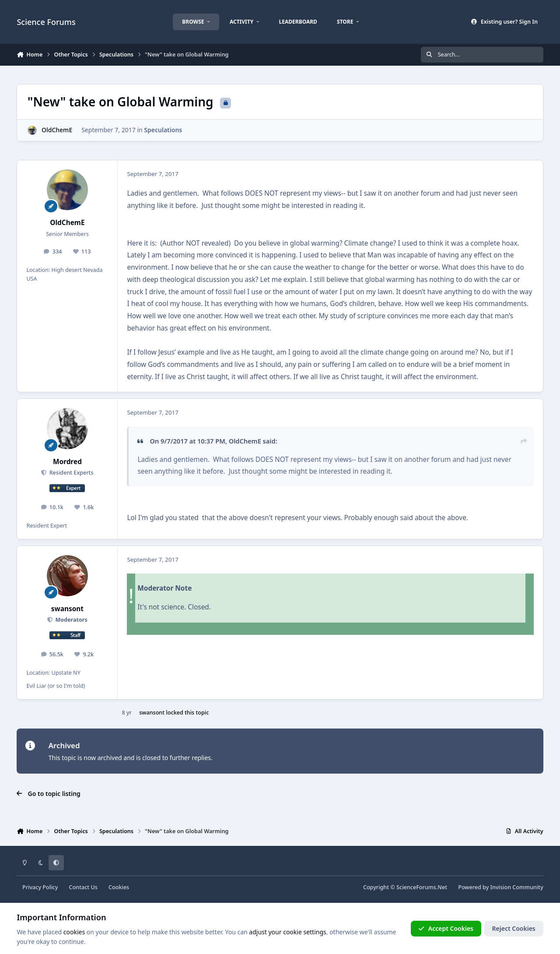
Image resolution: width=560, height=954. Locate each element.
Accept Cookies (446, 928)
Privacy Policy (40, 887)
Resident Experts (70, 473)
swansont (67, 609)
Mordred (67, 462)
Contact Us (83, 887)
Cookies (119, 887)
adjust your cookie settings (287, 932)
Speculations (163, 130)
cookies (74, 932)
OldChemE (57, 130)
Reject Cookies (514, 928)
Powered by (500, 887)
